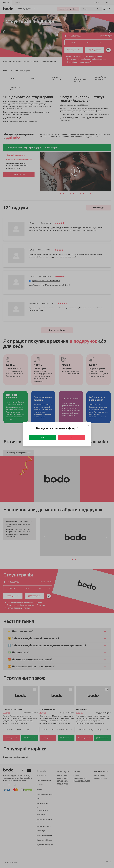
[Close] (88, 425)
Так (42, 437)
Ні (72, 437)
